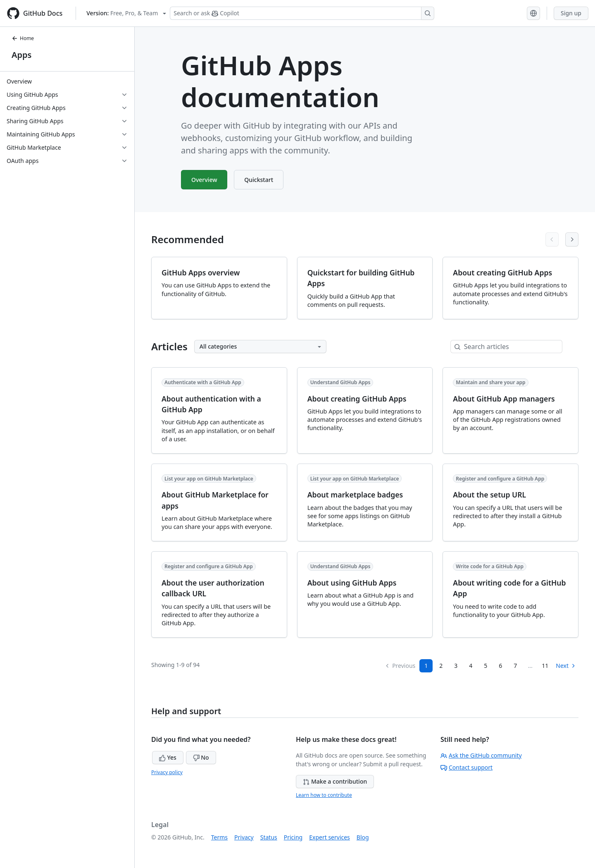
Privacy (244, 837)
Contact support (466, 767)
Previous (400, 666)
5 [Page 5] (486, 666)
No (201, 757)
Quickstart (259, 180)
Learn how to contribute (324, 795)
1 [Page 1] (426, 666)
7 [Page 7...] (515, 666)
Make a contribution (335, 781)
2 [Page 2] (441, 666)
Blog (363, 837)
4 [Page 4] (471, 666)
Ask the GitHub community (481, 755)
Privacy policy (167, 772)
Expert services (330, 837)
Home (23, 38)
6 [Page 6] (500, 666)
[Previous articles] (552, 239)
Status (269, 837)
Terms (219, 837)
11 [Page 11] (545, 666)
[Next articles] (572, 239)
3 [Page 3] (456, 666)
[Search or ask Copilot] (302, 13)
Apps (21, 55)
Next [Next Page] (566, 666)
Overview (204, 180)
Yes (168, 757)
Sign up (571, 13)
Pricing (293, 837)
